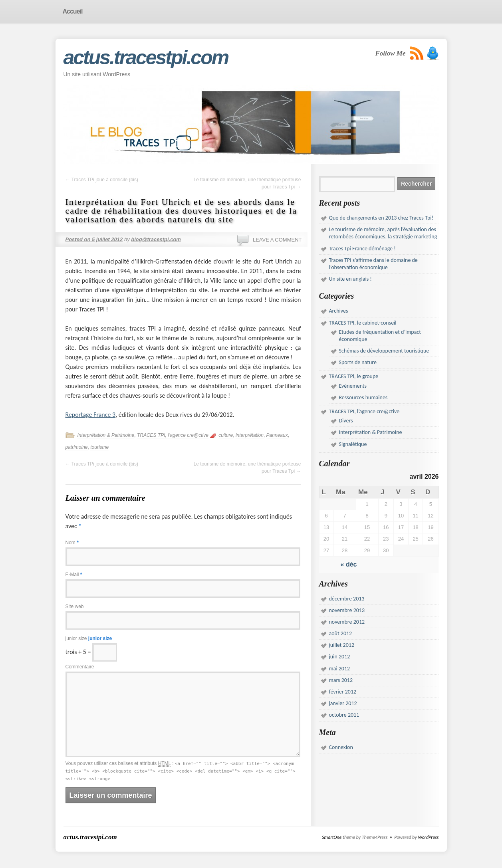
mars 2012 (341, 680)
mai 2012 (340, 669)
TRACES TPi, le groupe (354, 376)
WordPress (428, 837)
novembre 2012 (347, 622)
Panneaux (277, 435)
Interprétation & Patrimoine (106, 435)
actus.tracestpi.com (146, 57)
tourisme (99, 447)
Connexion (341, 747)
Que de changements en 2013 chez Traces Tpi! (381, 218)
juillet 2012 (342, 645)
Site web (75, 606)
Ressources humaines (363, 397)
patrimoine (77, 447)
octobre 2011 (344, 715)
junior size (89, 638)
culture (226, 435)
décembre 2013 (347, 599)
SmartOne (332, 837)
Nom (72, 543)
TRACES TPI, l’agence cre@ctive (173, 435)
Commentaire (80, 667)
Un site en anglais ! (350, 279)
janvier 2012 (343, 703)
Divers (346, 421)
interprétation (250, 435)
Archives (339, 311)
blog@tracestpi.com (156, 239)
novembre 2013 (347, 610)
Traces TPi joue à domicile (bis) (102, 180)
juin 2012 (340, 657)
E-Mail (74, 575)
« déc (349, 564)
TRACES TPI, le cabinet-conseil (363, 323)
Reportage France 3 (91, 415)
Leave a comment (277, 240)
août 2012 (341, 633)
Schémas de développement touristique (384, 351)
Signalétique (353, 444)
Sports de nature (358, 362)
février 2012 (343, 692)
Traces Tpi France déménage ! (362, 249)
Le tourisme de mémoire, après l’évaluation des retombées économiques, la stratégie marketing (383, 233)
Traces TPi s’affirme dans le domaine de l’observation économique (373, 264)
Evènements (353, 386)
